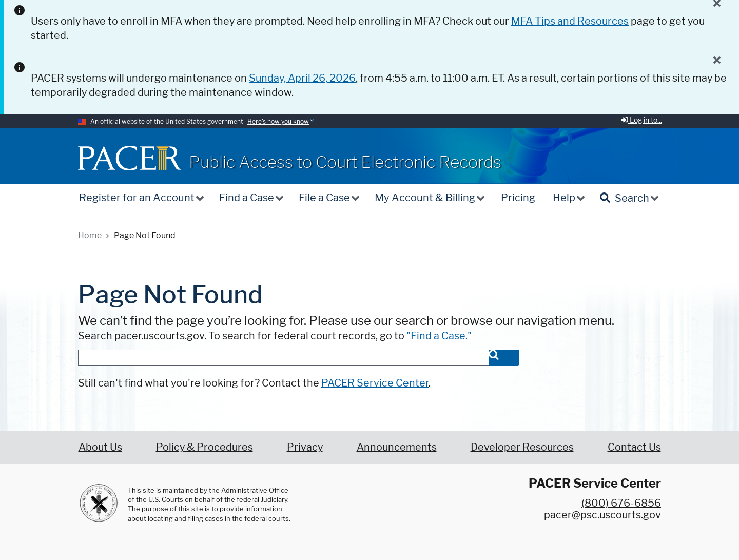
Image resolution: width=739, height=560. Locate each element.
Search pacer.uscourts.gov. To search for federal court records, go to (275, 336)
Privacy (305, 447)
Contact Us (634, 447)
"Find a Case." (439, 336)
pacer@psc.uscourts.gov (602, 515)
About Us (100, 447)
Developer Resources (522, 447)
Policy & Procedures (205, 447)
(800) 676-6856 (621, 503)
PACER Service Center (375, 383)
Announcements (397, 447)
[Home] (129, 158)
